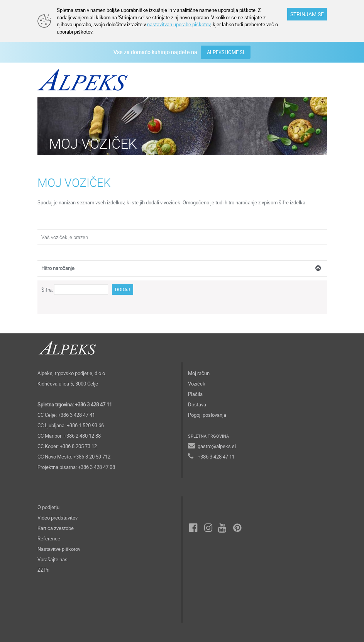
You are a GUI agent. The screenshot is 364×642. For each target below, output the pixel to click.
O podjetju (48, 507)
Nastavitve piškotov (59, 549)
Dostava (197, 404)
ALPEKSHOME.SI (226, 52)
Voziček (197, 384)
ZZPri (43, 570)
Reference (49, 538)
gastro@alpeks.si (217, 446)
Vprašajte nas (52, 559)
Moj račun (199, 373)
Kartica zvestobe (56, 528)
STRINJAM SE (307, 14)
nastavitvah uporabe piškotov (179, 24)
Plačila (195, 394)
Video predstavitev (58, 518)
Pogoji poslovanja (207, 415)
